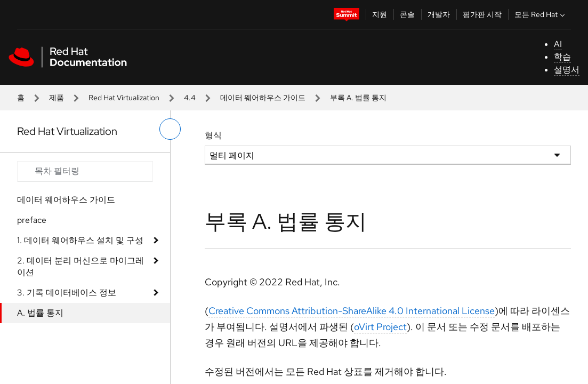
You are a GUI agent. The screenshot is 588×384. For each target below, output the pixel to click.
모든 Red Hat (541, 14)
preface (32, 220)
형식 (213, 135)
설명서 (567, 70)
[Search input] (85, 171)
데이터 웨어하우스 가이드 (263, 98)
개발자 (439, 14)
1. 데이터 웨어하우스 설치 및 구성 (80, 240)
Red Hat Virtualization (124, 98)
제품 (57, 98)
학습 (562, 57)
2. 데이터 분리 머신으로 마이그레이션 (80, 266)
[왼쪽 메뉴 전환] (170, 129)
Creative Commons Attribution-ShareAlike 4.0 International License (352, 311)
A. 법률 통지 (40, 313)
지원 (380, 14)
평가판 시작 (482, 14)
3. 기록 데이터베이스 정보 (67, 293)
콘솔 (407, 14)
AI (558, 44)
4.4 (190, 98)
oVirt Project (380, 327)
